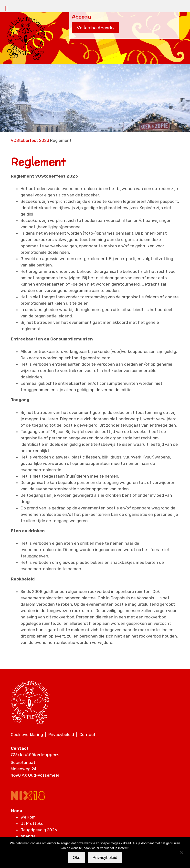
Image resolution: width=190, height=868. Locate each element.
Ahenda (28, 836)
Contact (87, 735)
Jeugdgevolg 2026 (39, 830)
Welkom (28, 817)
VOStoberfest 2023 (30, 140)
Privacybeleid (61, 735)
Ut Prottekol (32, 823)
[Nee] (181, 853)
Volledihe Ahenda (95, 28)
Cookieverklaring (27, 735)
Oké (77, 858)
